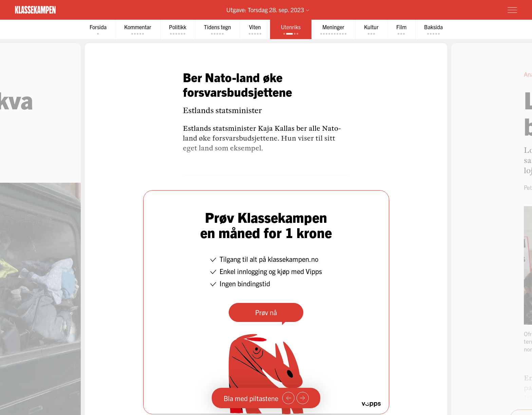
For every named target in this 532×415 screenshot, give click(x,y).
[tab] (98, 29)
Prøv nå (266, 312)
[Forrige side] (288, 398)
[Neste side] (303, 398)
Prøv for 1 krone (472, 10)
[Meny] (512, 10)
